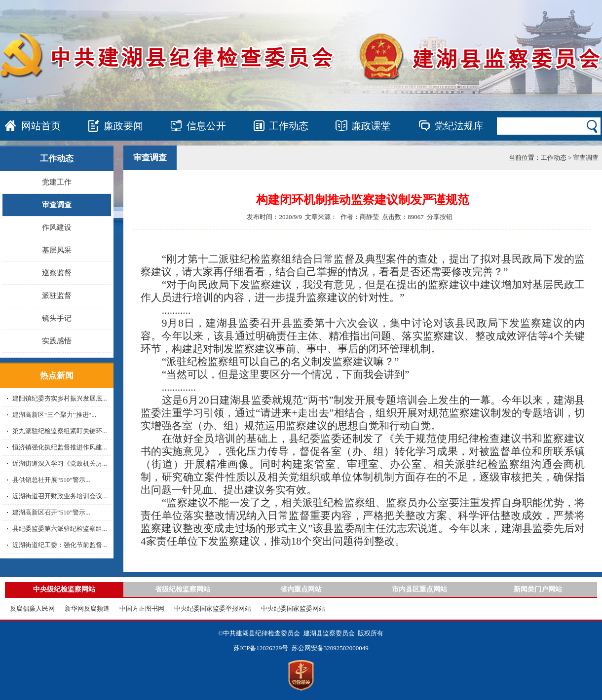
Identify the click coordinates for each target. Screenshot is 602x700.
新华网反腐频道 (87, 608)
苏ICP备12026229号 (261, 648)
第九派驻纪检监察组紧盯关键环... (60, 431)
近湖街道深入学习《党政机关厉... (60, 463)
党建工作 (57, 182)
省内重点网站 (301, 589)
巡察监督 (57, 273)
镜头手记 (57, 318)
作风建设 (57, 227)
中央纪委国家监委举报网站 (213, 608)
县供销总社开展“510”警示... (51, 480)
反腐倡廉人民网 (32, 608)
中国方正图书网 (142, 608)
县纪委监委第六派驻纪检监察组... (60, 529)
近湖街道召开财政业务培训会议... (60, 496)
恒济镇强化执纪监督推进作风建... (60, 447)
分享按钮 (440, 217)
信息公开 (206, 126)
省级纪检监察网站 (183, 589)
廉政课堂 (371, 126)
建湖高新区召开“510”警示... (51, 512)
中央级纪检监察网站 (64, 589)
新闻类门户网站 (538, 589)
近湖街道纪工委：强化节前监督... (60, 545)
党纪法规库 (459, 126)
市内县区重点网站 (419, 589)
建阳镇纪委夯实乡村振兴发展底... (60, 398)
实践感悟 (57, 341)
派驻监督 (57, 295)
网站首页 (41, 126)
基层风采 (57, 250)
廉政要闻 (123, 126)
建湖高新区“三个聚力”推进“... (54, 415)
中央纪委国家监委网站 (293, 608)
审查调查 (57, 205)
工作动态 (289, 126)
